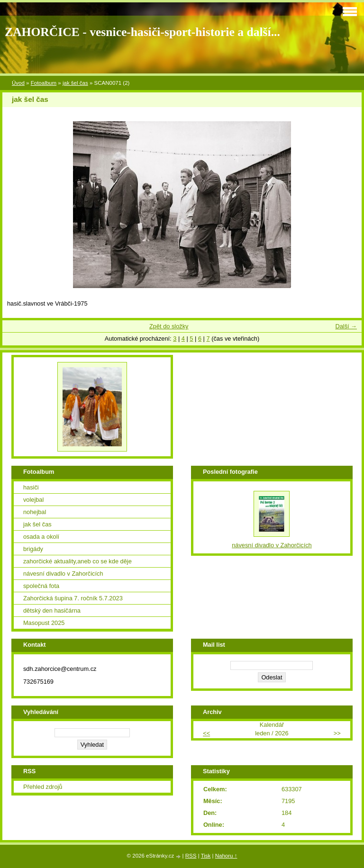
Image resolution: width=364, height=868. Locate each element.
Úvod (18, 83)
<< (206, 733)
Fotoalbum (44, 83)
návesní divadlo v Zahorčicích (63, 574)
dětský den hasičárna (52, 610)
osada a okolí (41, 537)
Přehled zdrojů (43, 787)
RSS (191, 856)
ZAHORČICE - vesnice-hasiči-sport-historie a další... (142, 32)
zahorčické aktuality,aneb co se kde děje (77, 561)
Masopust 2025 (44, 623)
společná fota (41, 586)
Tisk (206, 856)
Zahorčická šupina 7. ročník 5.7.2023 (73, 598)
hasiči (31, 487)
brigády (33, 549)
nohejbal (35, 512)
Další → (346, 326)
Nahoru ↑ (226, 856)
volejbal (33, 500)
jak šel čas (75, 83)
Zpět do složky (169, 326)
